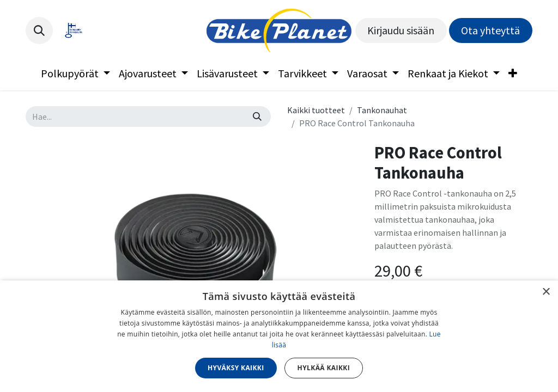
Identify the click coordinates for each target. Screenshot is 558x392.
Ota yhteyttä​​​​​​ (490, 30)
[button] (39, 30)
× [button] (546, 292)
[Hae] (257, 117)
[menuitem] (75, 73)
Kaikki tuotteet (316, 110)
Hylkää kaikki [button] (324, 368)
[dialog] (279, 336)
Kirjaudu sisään (401, 30)
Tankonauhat (382, 110)
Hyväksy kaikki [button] (236, 368)
